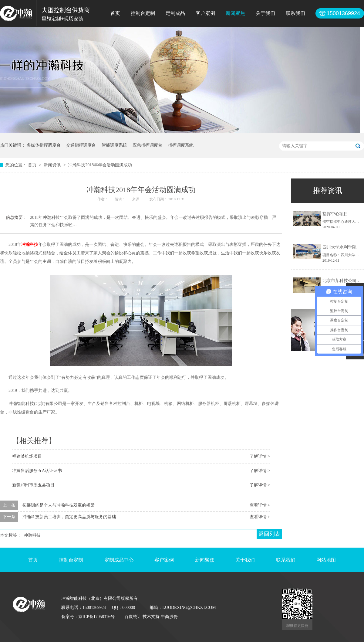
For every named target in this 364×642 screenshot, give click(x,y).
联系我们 (295, 13)
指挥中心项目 (335, 214)
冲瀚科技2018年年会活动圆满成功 (100, 165)
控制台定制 (143, 13)
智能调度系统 (114, 145)
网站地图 (326, 560)
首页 (115, 13)
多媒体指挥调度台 (44, 145)
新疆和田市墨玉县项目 (33, 485)
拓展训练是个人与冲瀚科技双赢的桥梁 (59, 505)
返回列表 (269, 534)
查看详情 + (260, 505)
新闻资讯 (53, 165)
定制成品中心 (119, 560)
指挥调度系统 (181, 145)
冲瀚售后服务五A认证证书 (37, 471)
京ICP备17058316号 (96, 617)
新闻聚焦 (235, 13)
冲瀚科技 (30, 245)
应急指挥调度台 (147, 145)
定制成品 (175, 13)
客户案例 (205, 13)
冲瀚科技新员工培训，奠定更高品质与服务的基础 (69, 517)
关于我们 (265, 13)
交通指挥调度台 (81, 145)
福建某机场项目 (27, 456)
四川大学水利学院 (339, 247)
